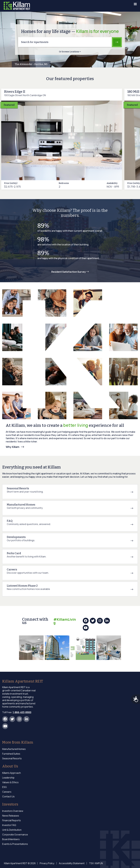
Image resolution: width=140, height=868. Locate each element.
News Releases (11, 816)
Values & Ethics (10, 782)
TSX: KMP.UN (93, 863)
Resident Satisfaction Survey (70, 272)
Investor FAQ (9, 825)
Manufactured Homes (14, 749)
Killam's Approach (12, 773)
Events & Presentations (15, 844)
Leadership (8, 778)
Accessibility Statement (70, 863)
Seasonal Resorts (12, 758)
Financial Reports (12, 820)
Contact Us (8, 796)
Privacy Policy (47, 863)
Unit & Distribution (12, 830)
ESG (4, 787)
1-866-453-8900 (22, 712)
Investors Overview (13, 811)
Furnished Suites (11, 754)
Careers (7, 792)
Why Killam (13, 447)
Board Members (11, 839)
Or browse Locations (70, 52)
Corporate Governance (15, 835)
